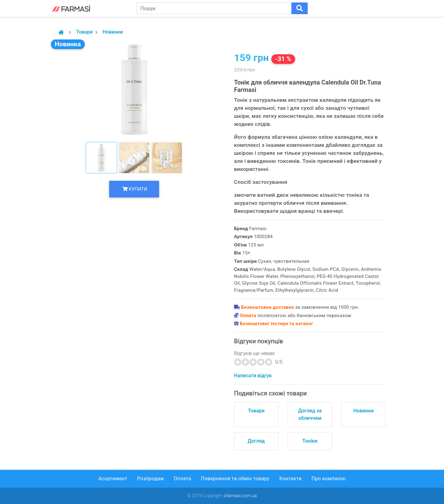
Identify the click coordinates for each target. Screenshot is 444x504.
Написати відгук (253, 376)
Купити (135, 189)
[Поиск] (300, 8)
